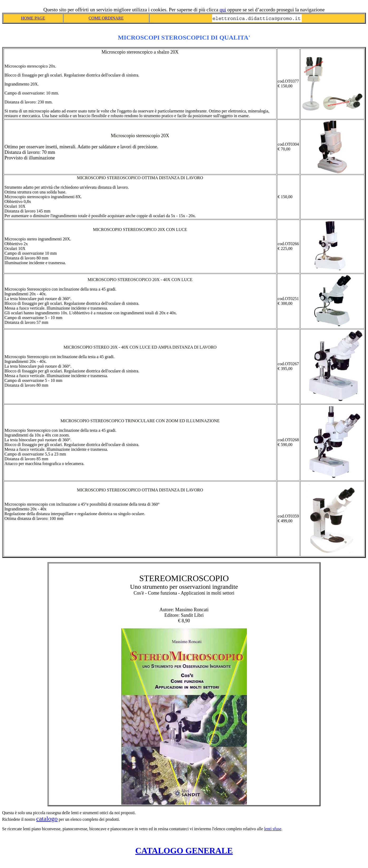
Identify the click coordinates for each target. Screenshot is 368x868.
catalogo (47, 819)
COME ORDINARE (106, 18)
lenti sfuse (273, 829)
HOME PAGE (33, 18)
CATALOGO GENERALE (184, 851)
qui (223, 10)
